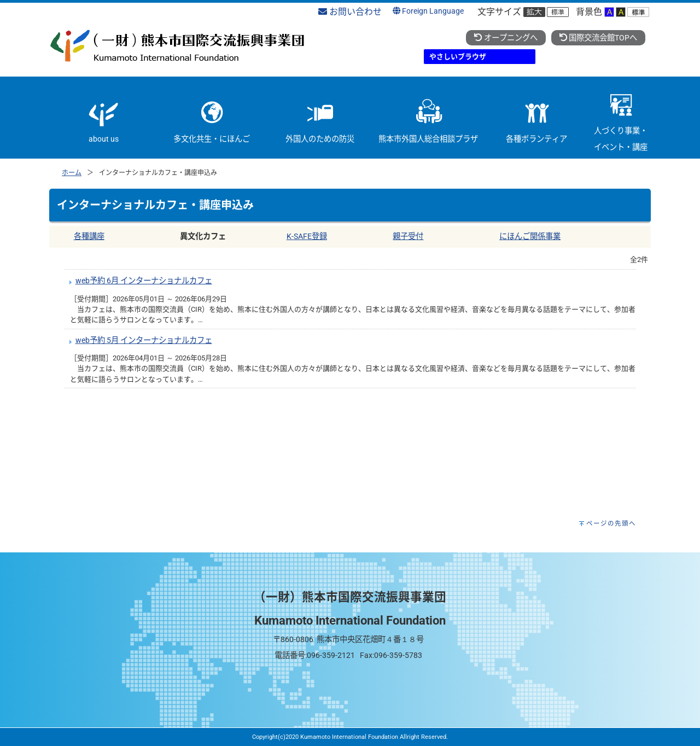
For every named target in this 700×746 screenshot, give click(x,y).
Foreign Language (428, 11)
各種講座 (89, 237)
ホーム (72, 173)
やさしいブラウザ (458, 57)
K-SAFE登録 (307, 237)
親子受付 (408, 237)
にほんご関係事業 (530, 237)
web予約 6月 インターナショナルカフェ (144, 281)
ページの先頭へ (611, 523)
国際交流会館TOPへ (598, 38)
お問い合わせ (350, 12)
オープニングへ (506, 38)
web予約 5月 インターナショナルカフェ (144, 340)
